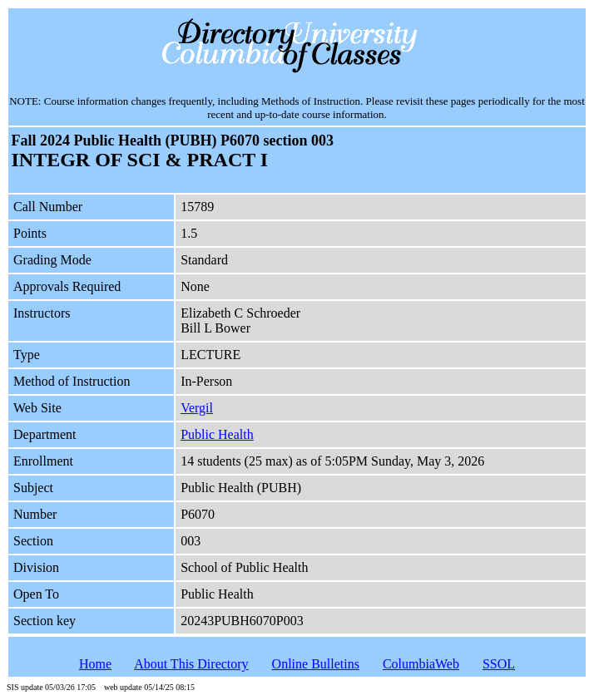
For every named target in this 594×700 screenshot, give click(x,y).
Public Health (217, 434)
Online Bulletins (316, 664)
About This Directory (191, 664)
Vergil (197, 408)
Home (95, 664)
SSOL (499, 664)
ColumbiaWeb (421, 664)
